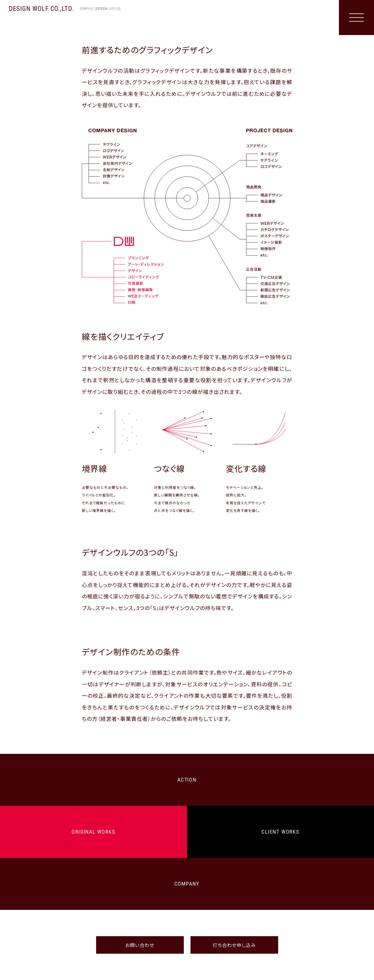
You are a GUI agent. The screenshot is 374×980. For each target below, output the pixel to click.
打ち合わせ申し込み (234, 945)
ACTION (187, 780)
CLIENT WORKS (280, 832)
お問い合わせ (140, 945)
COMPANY (187, 884)
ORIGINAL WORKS (93, 832)
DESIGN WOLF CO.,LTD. (65, 9)
